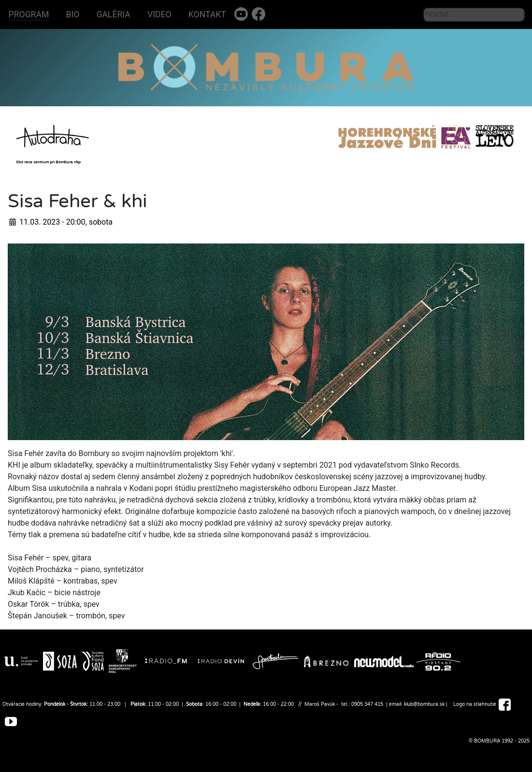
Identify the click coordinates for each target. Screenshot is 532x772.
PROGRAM (29, 14)
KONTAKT (207, 14)
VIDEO (159, 14)
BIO (73, 14)
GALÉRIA (114, 14)
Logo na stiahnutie (475, 704)
